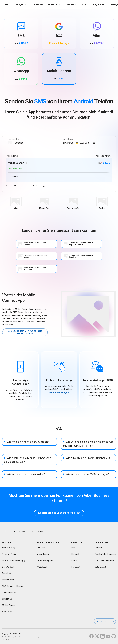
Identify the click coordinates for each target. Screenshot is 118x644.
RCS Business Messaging (14, 561)
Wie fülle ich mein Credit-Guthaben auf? (89, 458)
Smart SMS (7, 599)
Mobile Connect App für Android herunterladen (25, 332)
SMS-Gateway (9, 548)
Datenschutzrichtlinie (104, 561)
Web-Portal (37, 4)
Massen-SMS (8, 580)
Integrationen (99, 4)
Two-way (14, 177)
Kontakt (98, 548)
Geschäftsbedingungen (105, 554)
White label (42, 567)
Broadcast (7, 574)
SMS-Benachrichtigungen (14, 586)
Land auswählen (14, 139)
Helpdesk (75, 554)
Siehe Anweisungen (59, 392)
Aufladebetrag (68, 139)
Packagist (76, 567)
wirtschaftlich (15, 168)
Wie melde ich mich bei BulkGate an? (28, 442)
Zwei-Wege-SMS (10, 593)
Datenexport (100, 567)
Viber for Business (11, 554)
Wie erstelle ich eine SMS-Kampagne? (88, 474)
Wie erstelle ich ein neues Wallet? (26, 474)
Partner (70, 4)
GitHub (74, 561)
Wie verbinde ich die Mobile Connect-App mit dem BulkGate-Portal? (88, 444)
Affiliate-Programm (45, 561)
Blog (84, 4)
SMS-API (41, 548)
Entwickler (53, 4)
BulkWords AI (8, 567)
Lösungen (19, 4)
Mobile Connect (9, 606)
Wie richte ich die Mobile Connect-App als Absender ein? (28, 460)
